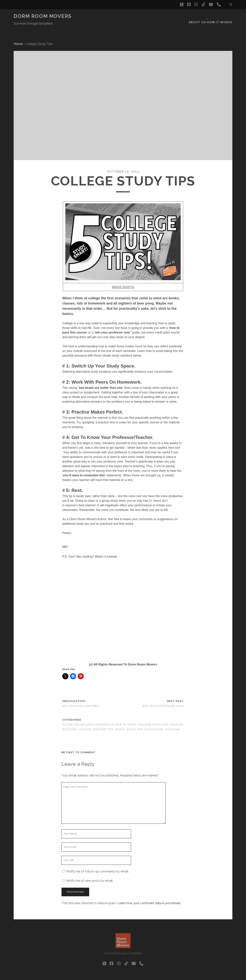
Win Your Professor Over (163, 697)
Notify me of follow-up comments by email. (97, 862)
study (120, 720)
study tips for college (145, 720)
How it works (221, 16)
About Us (198, 16)
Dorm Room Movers (43, 16)
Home (18, 35)
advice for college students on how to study (100, 715)
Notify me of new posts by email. (90, 871)
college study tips (154, 715)
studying (172, 720)
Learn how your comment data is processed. (149, 894)
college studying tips (96, 720)
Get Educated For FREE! (81, 697)
